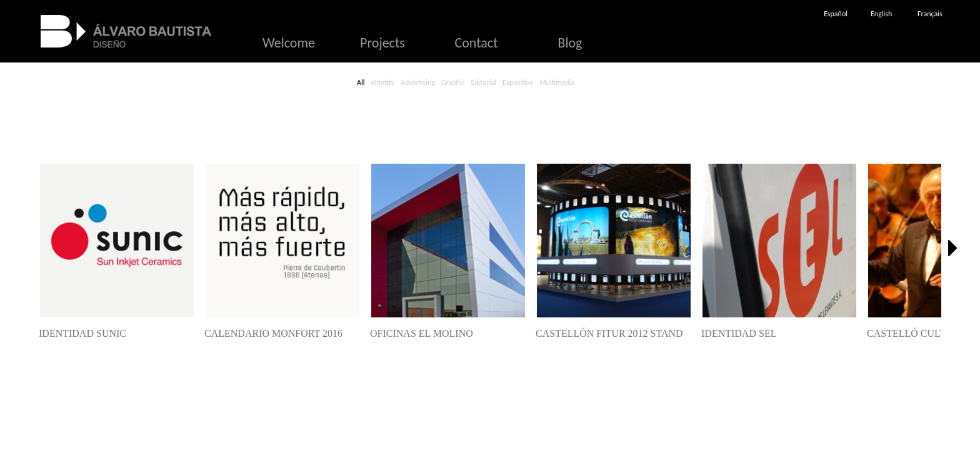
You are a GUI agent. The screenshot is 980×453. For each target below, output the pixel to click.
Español (836, 14)
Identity (382, 82)
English (881, 14)
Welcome (289, 43)
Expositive (518, 82)
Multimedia (557, 82)
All (361, 82)
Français (930, 14)
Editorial (484, 82)
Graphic (453, 82)
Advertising (418, 82)
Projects (382, 43)
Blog (570, 43)
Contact (477, 43)
